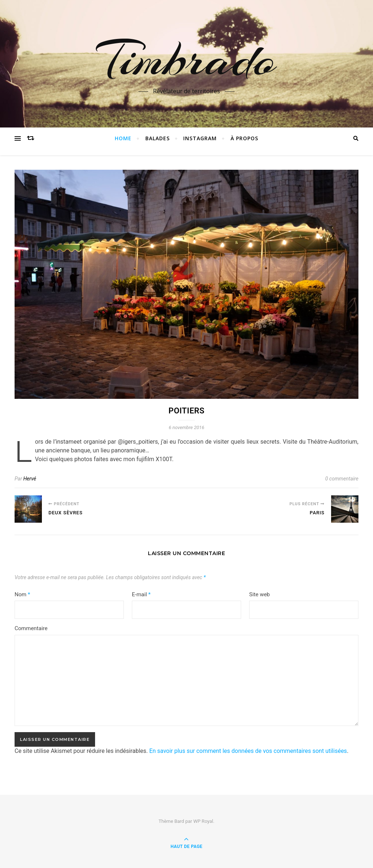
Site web (260, 594)
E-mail (141, 594)
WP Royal (203, 821)
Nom (22, 594)
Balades (158, 138)
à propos (244, 138)
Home (123, 138)
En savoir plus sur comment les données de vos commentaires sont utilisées (248, 751)
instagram (200, 138)
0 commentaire (342, 479)
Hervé (30, 479)
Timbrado (186, 59)
